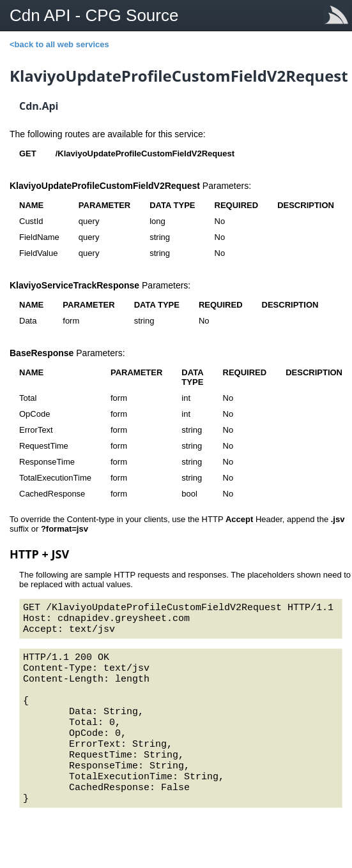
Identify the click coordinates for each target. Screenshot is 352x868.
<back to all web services (59, 44)
